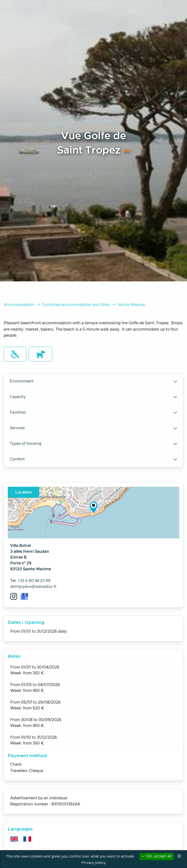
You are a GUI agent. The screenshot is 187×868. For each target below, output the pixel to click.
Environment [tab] (93, 381)
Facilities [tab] (93, 412)
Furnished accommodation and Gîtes (76, 305)
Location (24, 492)
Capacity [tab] (93, 397)
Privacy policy (94, 863)
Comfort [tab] (93, 459)
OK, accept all (157, 856)
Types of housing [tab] (93, 444)
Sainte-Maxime (131, 305)
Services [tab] (93, 428)
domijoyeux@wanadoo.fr (33, 587)
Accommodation (19, 305)
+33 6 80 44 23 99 (34, 581)
